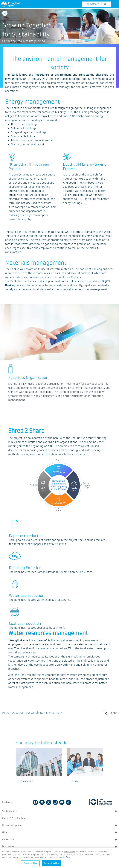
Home (6, 712)
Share (113, 713)
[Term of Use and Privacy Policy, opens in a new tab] (70, 854)
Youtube (62, 802)
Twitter (49, 802)
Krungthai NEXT (96, 14)
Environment (54, 712)
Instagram (55, 802)
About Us (18, 712)
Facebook (35, 802)
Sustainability (35, 712)
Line (42, 802)
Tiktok (68, 802)
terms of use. (65, 859)
